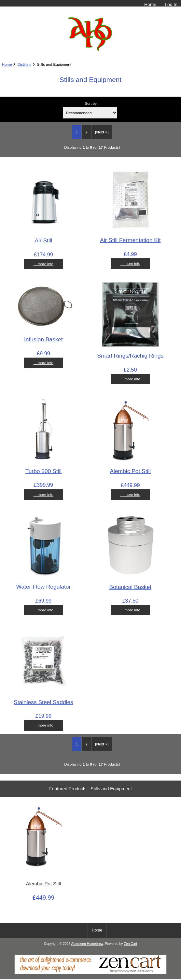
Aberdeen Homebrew (87, 944)
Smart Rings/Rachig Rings (130, 356)
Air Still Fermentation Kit (130, 240)
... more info (43, 264)
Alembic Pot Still (130, 471)
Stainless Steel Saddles (43, 702)
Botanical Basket (131, 587)
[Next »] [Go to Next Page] (102, 132)
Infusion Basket (43, 339)
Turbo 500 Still (44, 471)
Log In (171, 5)
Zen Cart (131, 944)
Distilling (24, 64)
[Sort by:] (90, 113)
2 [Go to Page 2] (86, 132)
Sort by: (91, 103)
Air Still (43, 240)
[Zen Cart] (90, 973)
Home (150, 5)
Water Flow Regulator (44, 587)
